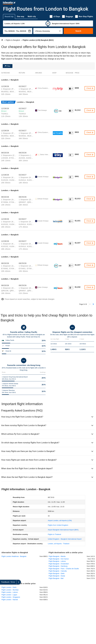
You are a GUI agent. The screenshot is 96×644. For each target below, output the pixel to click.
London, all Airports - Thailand (58, 544)
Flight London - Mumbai (10, 590)
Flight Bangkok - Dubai (57, 576)
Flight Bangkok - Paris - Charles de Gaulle (64, 569)
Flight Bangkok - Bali (56, 578)
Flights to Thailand (54, 534)
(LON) (60, 520)
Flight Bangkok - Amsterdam (59, 564)
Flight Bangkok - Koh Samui (59, 559)
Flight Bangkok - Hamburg (58, 566)
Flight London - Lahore (10, 592)
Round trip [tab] (9, 16)
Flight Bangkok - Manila (57, 556)
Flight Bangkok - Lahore (57, 561)
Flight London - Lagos (9, 595)
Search (78, 31)
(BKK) (63, 530)
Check (90, 88)
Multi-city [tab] (32, 16)
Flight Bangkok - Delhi (57, 573)
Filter (8, 66)
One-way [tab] (21, 16)
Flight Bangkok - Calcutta (58, 571)
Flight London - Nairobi (10, 600)
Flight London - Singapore (11, 597)
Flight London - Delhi (9, 587)
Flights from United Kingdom (58, 525)
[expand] (2, 582)
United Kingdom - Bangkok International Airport (65, 539)
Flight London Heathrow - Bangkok (14, 556)
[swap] (48, 23)
